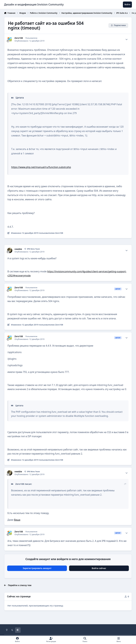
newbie (18, 249)
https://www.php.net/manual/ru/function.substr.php (41, 167)
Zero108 (19, 38)
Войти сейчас (99, 568)
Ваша (17, 520)
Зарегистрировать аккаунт (37, 568)
